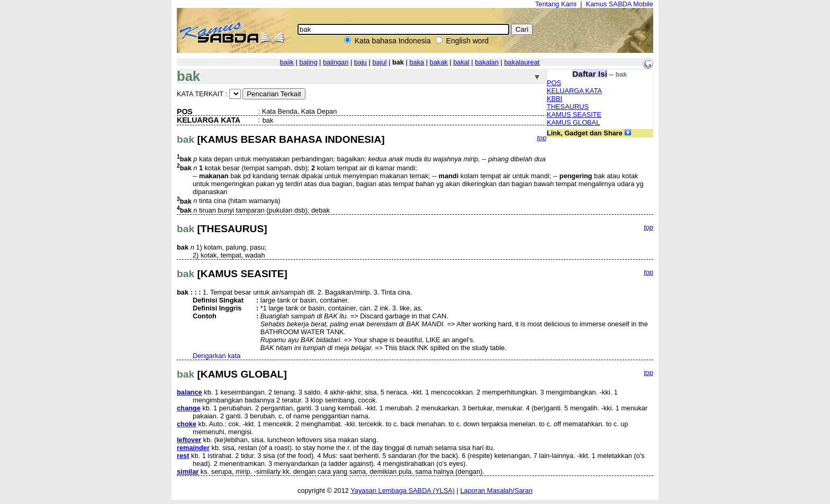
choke (187, 424)
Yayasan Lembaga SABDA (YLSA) (403, 491)
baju (360, 62)
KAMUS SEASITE (574, 114)
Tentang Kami (556, 4)
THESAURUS (568, 107)
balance (190, 392)
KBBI (554, 99)
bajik (287, 62)
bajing (308, 62)
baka (417, 62)
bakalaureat (522, 62)
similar (188, 471)
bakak (439, 62)
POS (554, 83)
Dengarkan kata (216, 356)
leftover (189, 440)
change (189, 408)
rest (183, 456)
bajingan (336, 62)
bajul (379, 62)
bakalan (487, 62)
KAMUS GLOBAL (573, 122)
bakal (461, 62)
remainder (193, 448)
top (542, 138)
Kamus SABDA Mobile (620, 4)
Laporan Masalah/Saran (496, 491)
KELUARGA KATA (574, 91)
